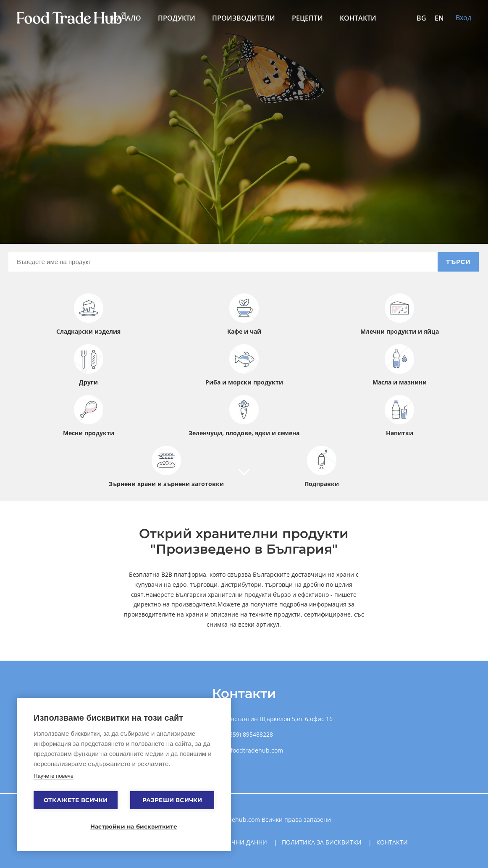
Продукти (177, 18)
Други (89, 365)
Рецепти (307, 18)
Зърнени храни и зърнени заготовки (166, 467)
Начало (126, 18)
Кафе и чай (244, 314)
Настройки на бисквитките (128, 826)
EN (439, 18)
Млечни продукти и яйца (400, 314)
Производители (244, 18)
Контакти (358, 18)
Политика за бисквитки (322, 842)
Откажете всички (76, 800)
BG (421, 18)
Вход (463, 18)
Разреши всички (172, 800)
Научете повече (54, 776)
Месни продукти (89, 416)
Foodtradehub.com (234, 820)
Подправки (322, 467)
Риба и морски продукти (244, 365)
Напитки (399, 416)
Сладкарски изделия (88, 314)
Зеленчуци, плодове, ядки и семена (244, 416)
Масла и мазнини (400, 365)
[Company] (244, 477)
